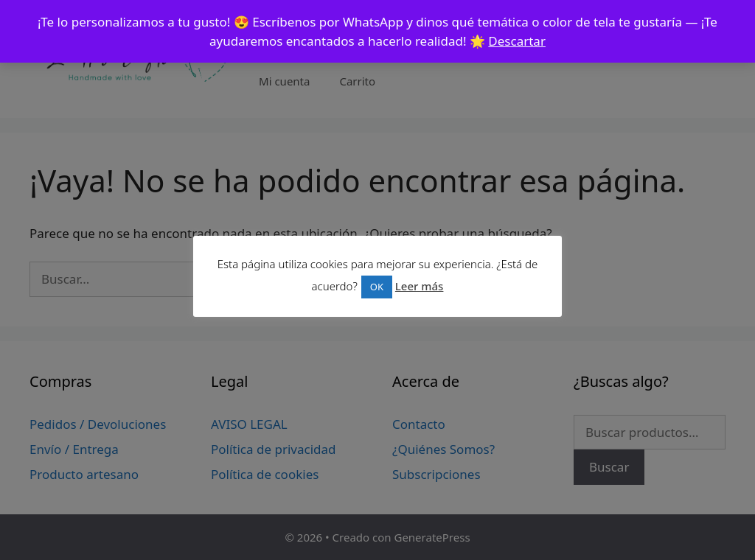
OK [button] (377, 287)
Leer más (420, 286)
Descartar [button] (517, 41)
